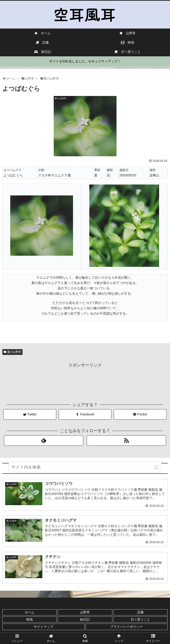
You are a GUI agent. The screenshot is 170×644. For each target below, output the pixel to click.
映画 (30, 619)
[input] (85, 469)
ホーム (30, 612)
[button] (157, 470)
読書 (140, 612)
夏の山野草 (14, 352)
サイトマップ (43, 626)
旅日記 (85, 619)
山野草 (85, 612)
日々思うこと (140, 619)
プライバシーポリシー (127, 626)
